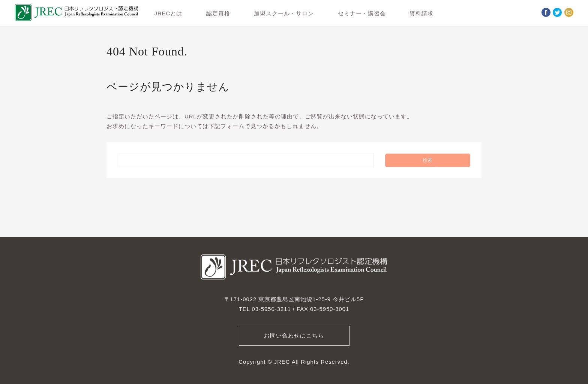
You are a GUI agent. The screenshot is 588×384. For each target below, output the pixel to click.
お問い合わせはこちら (294, 336)
